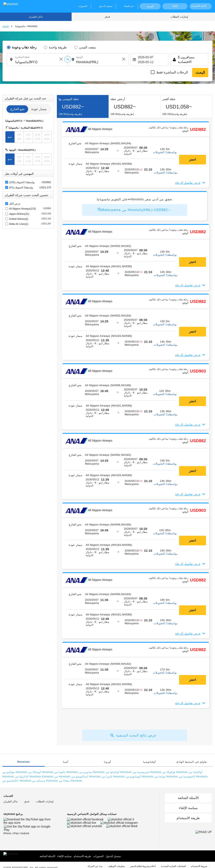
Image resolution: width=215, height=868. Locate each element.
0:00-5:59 (19, 137)
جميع (10, 137)
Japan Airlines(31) (30, 214)
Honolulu (24, 762)
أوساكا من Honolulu (41, 772)
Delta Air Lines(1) (30, 224)
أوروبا (107, 762)
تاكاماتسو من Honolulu (17, 781)
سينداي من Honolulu (45, 781)
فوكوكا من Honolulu (175, 772)
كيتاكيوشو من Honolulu (86, 777)
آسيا (66, 762)
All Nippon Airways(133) (30, 208)
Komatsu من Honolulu (56, 777)
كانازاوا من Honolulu (28, 777)
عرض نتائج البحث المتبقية (134, 735)
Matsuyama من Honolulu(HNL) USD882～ (135, 210)
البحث (200, 73)
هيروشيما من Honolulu (147, 772)
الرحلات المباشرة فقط (172, 72)
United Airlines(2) (30, 219)
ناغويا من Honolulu (66, 772)
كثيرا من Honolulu (113, 777)
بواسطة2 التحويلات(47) (21, 188)
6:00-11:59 (28, 137)
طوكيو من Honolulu (15, 772)
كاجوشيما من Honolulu (193, 777)
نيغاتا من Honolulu (71, 781)
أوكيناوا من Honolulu (119, 772)
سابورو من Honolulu (92, 772)
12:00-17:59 (37, 137)
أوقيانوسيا (149, 762)
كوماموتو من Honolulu (140, 777)
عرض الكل (15, 204)
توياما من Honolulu (166, 777)
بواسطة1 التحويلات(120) (22, 182)
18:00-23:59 (47, 137)
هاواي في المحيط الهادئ (191, 762)
